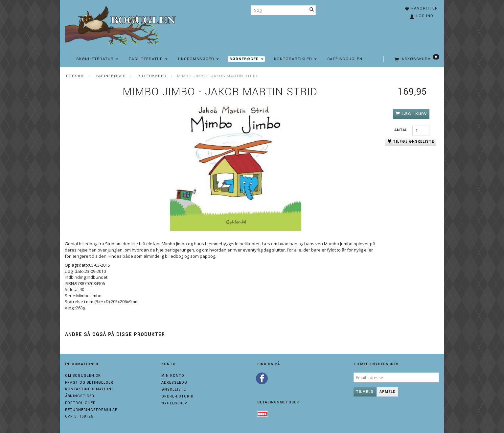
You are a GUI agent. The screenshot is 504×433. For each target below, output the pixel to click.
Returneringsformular (91, 410)
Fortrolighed (80, 403)
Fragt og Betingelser (89, 383)
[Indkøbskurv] (416, 59)
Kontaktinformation (88, 389)
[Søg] (312, 10)
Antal (402, 130)
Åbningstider (80, 396)
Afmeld (388, 392)
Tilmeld (365, 392)
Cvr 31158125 (79, 416)
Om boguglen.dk (83, 376)
